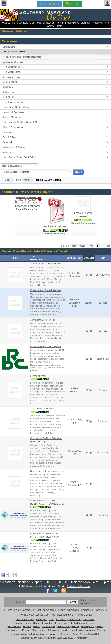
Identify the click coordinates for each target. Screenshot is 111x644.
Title (32, 256)
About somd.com (45, 610)
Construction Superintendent (46, 290)
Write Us (6, 23)
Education (48, 623)
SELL (72, 4)
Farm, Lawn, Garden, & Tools (55, 107)
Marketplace (88, 626)
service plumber (38, 376)
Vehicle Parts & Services (55, 147)
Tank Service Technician (42, 409)
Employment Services (13, 62)
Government (48, 626)
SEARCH (49, 4)
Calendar (85, 23)
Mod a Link (84, 615)
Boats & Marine (55, 82)
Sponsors (23, 23)
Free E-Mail (15, 626)
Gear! (36, 626)
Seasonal (55, 142)
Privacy (61, 610)
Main (7, 180)
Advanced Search (87, 600)
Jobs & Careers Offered (14, 52)
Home (9, 610)
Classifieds (35, 23)
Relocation (53, 630)
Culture (18, 623)
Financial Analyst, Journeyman (45, 346)
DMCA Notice (95, 634)
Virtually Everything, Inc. (46, 638)
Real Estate (39, 630)
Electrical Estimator (28, 206)
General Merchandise (55, 117)
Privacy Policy (79, 634)
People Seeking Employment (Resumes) (22, 57)
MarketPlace (73, 23)
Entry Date (89, 258)
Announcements (25, 619)
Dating (27, 623)
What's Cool (42, 615)
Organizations (12, 630)
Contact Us (28, 610)
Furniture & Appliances (55, 112)
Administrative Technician (43, 320)
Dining (37, 623)
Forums (61, 23)
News (99, 626)
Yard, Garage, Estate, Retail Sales (55, 157)
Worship (102, 630)
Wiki (81, 630)
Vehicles (55, 152)
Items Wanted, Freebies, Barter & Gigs (55, 122)
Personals (55, 132)
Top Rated (57, 615)
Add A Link (70, 615)
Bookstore (41, 619)
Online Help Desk (79, 586)
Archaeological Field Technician (46, 264)
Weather (51, 26)
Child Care (55, 87)
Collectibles (55, 92)
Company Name (75, 258)
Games (27, 626)
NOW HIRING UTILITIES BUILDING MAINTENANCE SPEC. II (48, 504)
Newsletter (99, 610)
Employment (49, 23)
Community (55, 97)
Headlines (97, 23)
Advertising (73, 610)
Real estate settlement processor (47, 471)
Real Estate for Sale (55, 67)
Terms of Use (67, 634)
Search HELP (87, 604)
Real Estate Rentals (55, 72)
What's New (27, 615)
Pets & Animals (55, 137)
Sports (64, 630)
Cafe (52, 619)
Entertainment (79, 623)
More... (61, 26)
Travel (74, 630)
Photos (107, 23)
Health (75, 626)
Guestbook (63, 626)
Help (14, 23)
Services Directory (55, 77)
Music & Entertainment (55, 127)
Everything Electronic (55, 102)
